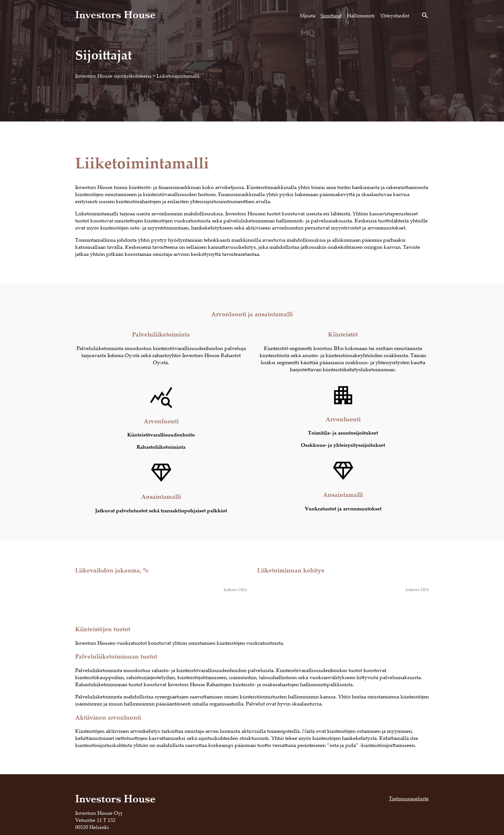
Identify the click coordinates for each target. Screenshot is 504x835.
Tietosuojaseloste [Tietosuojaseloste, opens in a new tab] (409, 798)
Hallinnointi (361, 15)
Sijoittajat (331, 15)
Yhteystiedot (395, 15)
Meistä (308, 15)
